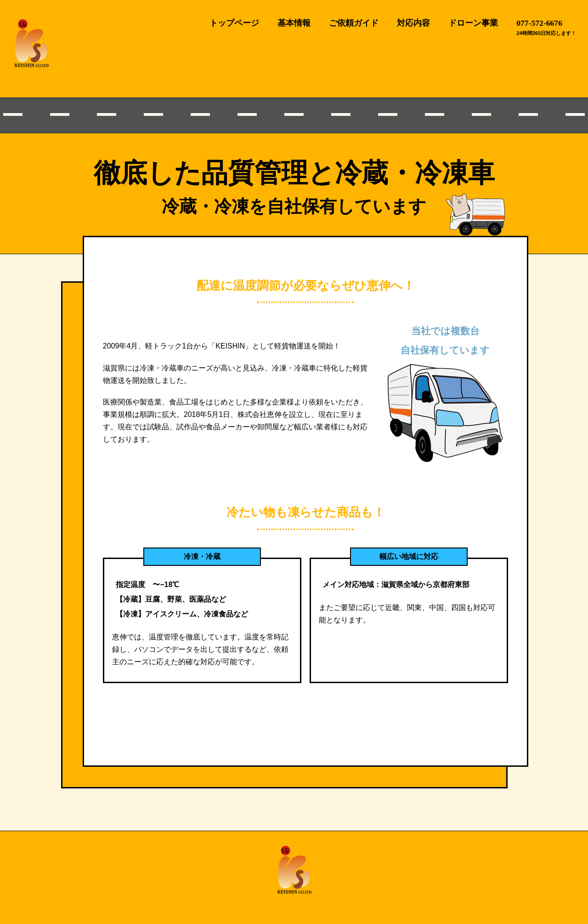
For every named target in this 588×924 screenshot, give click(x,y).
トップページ (234, 23)
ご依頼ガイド (354, 23)
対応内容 (413, 23)
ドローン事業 (473, 23)
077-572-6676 (539, 23)
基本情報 (294, 23)
